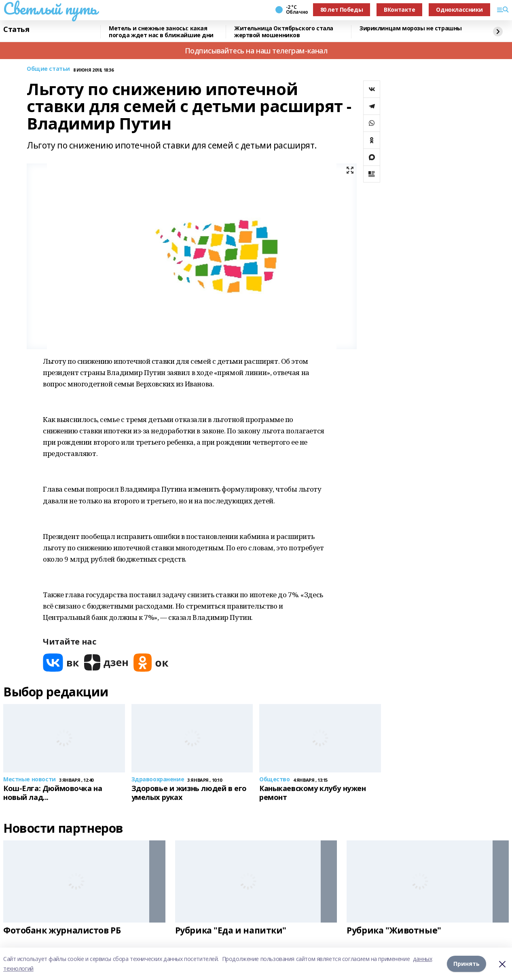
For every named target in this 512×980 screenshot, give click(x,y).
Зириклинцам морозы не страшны (411, 29)
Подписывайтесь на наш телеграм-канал (256, 51)
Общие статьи (48, 69)
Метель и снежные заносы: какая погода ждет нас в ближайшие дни (161, 32)
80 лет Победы (342, 10)
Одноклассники (459, 10)
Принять (467, 964)
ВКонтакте (399, 10)
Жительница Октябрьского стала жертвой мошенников (284, 32)
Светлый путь (50, 8)
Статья (16, 30)
